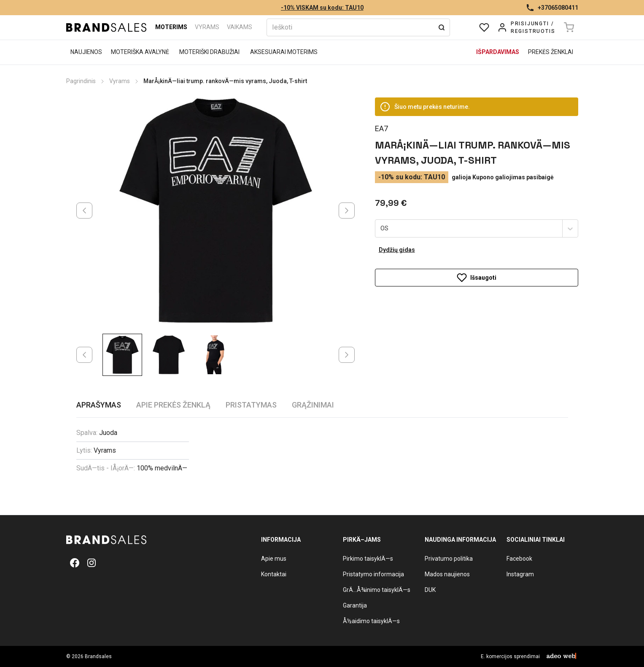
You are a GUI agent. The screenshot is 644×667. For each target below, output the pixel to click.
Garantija (355, 605)
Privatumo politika (449, 559)
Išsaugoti (477, 278)
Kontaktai (274, 574)
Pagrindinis (81, 81)
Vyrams (207, 27)
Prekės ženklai (551, 52)
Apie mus (274, 559)
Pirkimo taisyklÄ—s (368, 559)
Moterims (171, 27)
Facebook (519, 559)
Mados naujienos (447, 574)
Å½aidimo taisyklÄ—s (371, 621)
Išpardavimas (498, 52)
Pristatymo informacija (373, 574)
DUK (430, 590)
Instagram (520, 574)
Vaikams (240, 27)
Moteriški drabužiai (209, 52)
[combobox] (381, 229)
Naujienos (86, 52)
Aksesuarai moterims (284, 52)
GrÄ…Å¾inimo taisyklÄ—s (377, 590)
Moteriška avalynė (140, 52)
